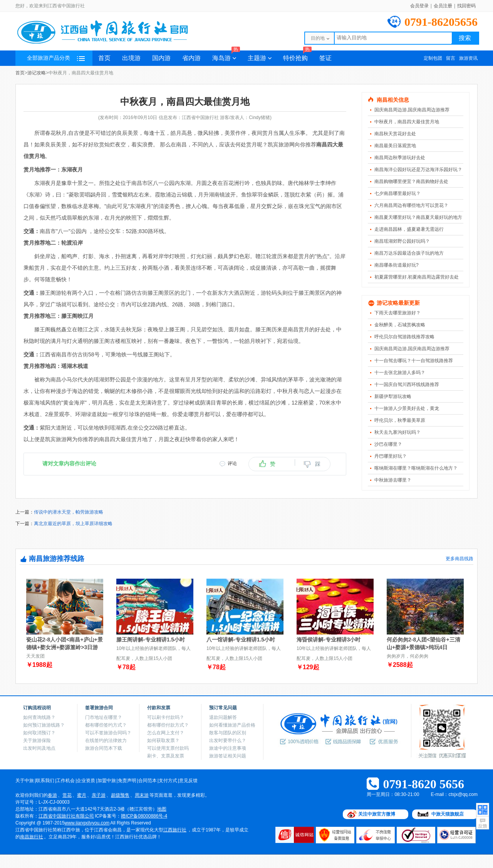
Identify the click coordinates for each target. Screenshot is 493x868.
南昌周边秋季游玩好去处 (400, 158)
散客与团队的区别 (228, 733)
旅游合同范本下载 (104, 748)
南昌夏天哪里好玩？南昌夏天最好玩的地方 (418, 217)
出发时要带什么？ (228, 740)
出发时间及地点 (39, 748)
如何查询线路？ (39, 717)
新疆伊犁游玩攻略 (393, 396)
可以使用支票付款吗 (168, 748)
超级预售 (120, 795)
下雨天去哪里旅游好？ (397, 313)
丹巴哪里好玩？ (391, 456)
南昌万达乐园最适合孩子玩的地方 (409, 253)
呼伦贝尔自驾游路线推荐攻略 (404, 337)
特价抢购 (297, 56)
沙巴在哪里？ (388, 444)
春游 (52, 795)
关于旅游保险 (37, 740)
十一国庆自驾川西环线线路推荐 (407, 384)
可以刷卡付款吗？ (166, 717)
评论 (232, 463)
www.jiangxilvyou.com (87, 823)
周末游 (142, 795)
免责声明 (127, 781)
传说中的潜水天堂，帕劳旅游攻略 (69, 512)
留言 (451, 58)
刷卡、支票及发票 (166, 756)
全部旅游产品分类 (56, 58)
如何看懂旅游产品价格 (232, 725)
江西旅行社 (175, 830)
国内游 (161, 58)
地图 (162, 809)
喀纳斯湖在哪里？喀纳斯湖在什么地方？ (416, 468)
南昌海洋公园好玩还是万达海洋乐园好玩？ (418, 170)
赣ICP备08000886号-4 (144, 816)
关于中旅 (25, 781)
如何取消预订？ (39, 733)
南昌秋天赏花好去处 (395, 134)
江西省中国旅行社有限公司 (66, 816)
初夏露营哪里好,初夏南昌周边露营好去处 (417, 277)
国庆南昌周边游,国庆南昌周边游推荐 (412, 110)
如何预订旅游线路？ (44, 725)
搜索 (465, 38)
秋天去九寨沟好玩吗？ (397, 432)
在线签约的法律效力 (106, 740)
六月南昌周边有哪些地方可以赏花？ (411, 205)
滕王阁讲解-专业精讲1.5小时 (151, 640)
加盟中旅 (107, 781)
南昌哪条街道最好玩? (397, 265)
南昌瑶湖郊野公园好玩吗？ (402, 241)
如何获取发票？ (163, 740)
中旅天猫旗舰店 (448, 814)
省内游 (191, 58)
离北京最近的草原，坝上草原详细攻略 (73, 524)
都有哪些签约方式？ (106, 725)
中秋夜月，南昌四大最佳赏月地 (407, 122)
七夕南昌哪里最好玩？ (397, 193)
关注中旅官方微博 (377, 814)
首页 (104, 58)
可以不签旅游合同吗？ (108, 733)
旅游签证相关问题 (228, 756)
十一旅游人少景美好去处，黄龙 (407, 408)
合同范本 (148, 781)
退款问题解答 (223, 717)
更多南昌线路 (459, 559)
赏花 (67, 795)
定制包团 (433, 58)
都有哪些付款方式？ (168, 725)
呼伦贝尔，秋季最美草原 (400, 420)
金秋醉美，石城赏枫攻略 (400, 325)
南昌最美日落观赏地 (395, 146)
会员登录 (419, 6)
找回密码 (466, 6)
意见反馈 (188, 781)
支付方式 (168, 781)
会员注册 (443, 6)
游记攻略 (37, 73)
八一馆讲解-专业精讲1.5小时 (241, 640)
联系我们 (45, 781)
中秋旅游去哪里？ (393, 480)
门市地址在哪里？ (104, 717)
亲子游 (99, 795)
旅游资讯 (468, 58)
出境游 (131, 58)
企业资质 (86, 781)
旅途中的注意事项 (228, 748)
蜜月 (82, 795)
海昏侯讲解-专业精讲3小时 (329, 640)
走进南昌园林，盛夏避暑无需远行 (409, 229)
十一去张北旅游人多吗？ (400, 373)
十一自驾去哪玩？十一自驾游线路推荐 (414, 361)
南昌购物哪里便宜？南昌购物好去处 (411, 181)
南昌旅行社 (32, 837)
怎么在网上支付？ (166, 733)
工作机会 (65, 781)
